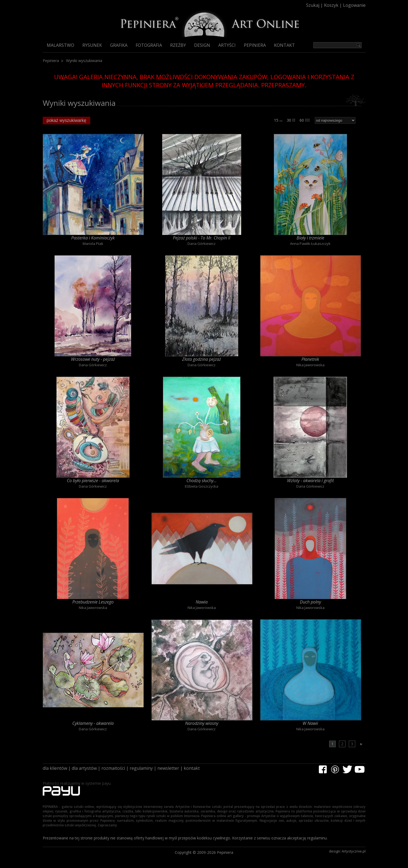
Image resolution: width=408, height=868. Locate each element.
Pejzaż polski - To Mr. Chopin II (202, 238)
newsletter (168, 768)
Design (202, 45)
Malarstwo (60, 45)
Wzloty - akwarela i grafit (310, 481)
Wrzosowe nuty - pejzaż (93, 359)
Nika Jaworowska (310, 365)
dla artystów (84, 768)
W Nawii (310, 723)
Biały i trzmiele (310, 238)
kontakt (192, 768)
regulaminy (141, 768)
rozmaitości (113, 768)
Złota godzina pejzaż (202, 359)
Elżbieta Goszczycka (202, 486)
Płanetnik (310, 359)
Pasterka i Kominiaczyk (93, 238)
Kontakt (284, 45)
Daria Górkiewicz (202, 244)
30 (291, 120)
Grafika (119, 45)
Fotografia (149, 45)
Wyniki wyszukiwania (84, 61)
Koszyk (331, 5)
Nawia (202, 602)
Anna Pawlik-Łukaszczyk (310, 244)
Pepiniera (255, 45)
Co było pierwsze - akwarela (93, 481)
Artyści (227, 45)
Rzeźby (178, 45)
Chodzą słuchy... (202, 481)
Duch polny (310, 602)
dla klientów (55, 768)
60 (305, 120)
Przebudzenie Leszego (93, 602)
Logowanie (354, 5)
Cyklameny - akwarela (93, 723)
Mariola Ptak (93, 244)
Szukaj (313, 5)
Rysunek (92, 45)
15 (278, 120)
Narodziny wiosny (202, 723)
